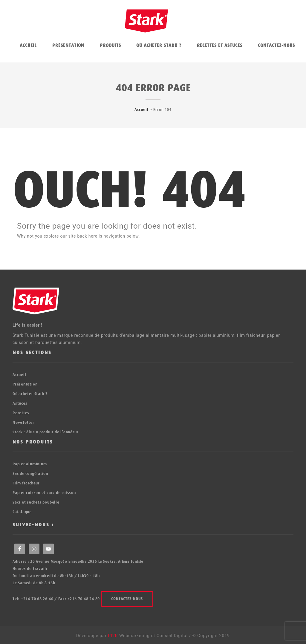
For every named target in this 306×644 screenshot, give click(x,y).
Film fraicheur (26, 483)
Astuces (20, 403)
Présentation (68, 45)
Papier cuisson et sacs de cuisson (44, 493)
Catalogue (22, 512)
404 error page (153, 88)
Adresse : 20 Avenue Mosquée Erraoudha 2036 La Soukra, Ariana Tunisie (78, 562)
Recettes (21, 413)
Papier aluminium (30, 464)
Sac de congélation (30, 474)
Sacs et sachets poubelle (36, 502)
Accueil (28, 45)
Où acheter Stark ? (159, 45)
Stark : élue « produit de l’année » (45, 432)
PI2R (114, 636)
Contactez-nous (276, 45)
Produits (110, 45)
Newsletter (23, 422)
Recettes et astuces (220, 45)
